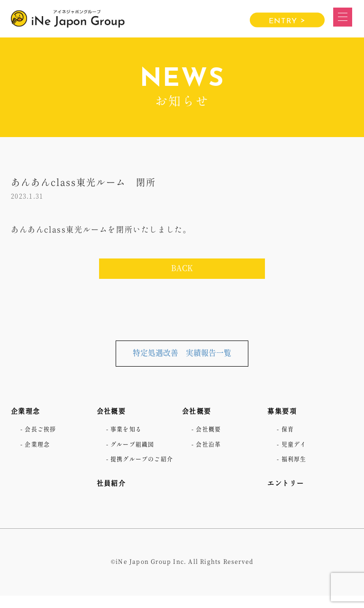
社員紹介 (113, 495)
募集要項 (284, 411)
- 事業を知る (127, 430)
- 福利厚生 (294, 460)
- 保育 (287, 430)
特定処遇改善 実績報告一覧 (182, 353)
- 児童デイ (294, 445)
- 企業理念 (38, 445)
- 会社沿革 (209, 445)
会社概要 (113, 411)
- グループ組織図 (135, 445)
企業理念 (27, 411)
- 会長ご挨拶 (41, 430)
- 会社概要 (209, 430)
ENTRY (287, 20)
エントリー (288, 483)
